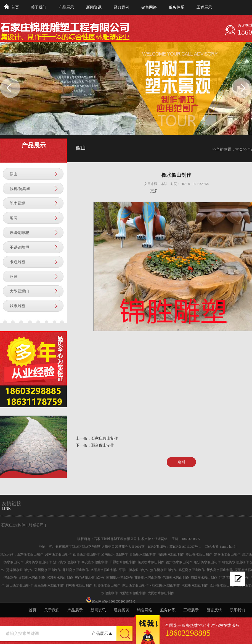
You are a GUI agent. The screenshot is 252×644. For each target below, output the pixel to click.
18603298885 (188, 633)
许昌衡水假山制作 (32, 578)
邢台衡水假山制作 (107, 585)
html (232, 547)
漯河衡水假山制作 (60, 578)
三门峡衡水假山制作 (90, 578)
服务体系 (177, 7)
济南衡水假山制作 (115, 554)
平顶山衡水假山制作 (134, 570)
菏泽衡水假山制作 (19, 570)
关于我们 (39, 7)
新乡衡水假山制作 (220, 570)
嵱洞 (14, 218)
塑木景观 (17, 203)
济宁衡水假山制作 (67, 562)
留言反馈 (214, 610)
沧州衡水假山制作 (223, 585)
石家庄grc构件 (13, 525)
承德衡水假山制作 (195, 585)
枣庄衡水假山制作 (199, 554)
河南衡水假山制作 (58, 554)
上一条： (83, 438)
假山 (14, 174)
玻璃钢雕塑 (19, 233)
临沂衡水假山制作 (207, 562)
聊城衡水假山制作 (235, 562)
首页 (15, 7)
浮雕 (14, 277)
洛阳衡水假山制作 (104, 570)
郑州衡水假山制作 (47, 570)
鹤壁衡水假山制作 (192, 570)
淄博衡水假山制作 (171, 554)
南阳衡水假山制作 (120, 578)
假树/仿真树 (20, 189)
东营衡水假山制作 (227, 554)
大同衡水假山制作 (161, 593)
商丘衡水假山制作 (148, 578)
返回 (181, 462)
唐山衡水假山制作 (19, 585)
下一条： (83, 445)
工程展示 (204, 7)
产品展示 (66, 7)
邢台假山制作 (103, 445)
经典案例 (121, 7)
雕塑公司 (36, 525)
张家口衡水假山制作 (165, 585)
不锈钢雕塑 (19, 247)
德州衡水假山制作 (179, 562)
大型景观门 (19, 291)
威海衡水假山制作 (38, 562)
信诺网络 (161, 539)
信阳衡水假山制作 (176, 578)
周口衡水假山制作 (204, 578)
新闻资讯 (94, 7)
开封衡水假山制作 (76, 570)
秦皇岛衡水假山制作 (49, 585)
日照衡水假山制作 (123, 562)
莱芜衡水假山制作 (151, 562)
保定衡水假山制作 (135, 585)
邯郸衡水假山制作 (79, 585)
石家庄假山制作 (105, 438)
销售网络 (149, 7)
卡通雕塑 (17, 262)
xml (224, 547)
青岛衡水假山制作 (143, 554)
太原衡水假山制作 (133, 593)
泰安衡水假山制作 (95, 562)
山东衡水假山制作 (30, 554)
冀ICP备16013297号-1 (185, 547)
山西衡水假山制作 (86, 554)
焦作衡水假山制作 (163, 570)
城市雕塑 (17, 306)
